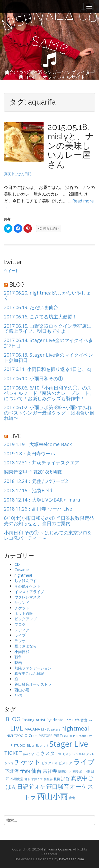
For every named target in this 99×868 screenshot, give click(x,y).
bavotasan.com (72, 859)
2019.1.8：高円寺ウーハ (30, 454)
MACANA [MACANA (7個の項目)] (32, 729)
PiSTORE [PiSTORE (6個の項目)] (46, 736)
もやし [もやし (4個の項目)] (67, 754)
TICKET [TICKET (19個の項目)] (13, 753)
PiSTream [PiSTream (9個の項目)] (63, 735)
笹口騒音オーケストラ (33, 684)
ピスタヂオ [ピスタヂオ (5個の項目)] (50, 763)
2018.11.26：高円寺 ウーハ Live (38, 509)
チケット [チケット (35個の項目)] (27, 762)
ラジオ (20, 641)
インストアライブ (29, 592)
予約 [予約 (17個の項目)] (25, 771)
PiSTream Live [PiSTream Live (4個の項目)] (83, 736)
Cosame (22, 570)
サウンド (22, 603)
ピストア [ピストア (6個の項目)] (65, 763)
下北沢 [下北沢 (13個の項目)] (12, 771)
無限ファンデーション (33, 668)
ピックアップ (26, 619)
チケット (22, 608)
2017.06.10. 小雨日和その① (33, 379)
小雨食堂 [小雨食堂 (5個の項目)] (17, 779)
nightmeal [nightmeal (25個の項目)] (75, 728)
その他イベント (27, 586)
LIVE (15, 436)
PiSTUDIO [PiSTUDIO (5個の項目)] (18, 745)
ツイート (11, 271)
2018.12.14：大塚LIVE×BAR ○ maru (42, 500)
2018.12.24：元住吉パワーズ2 (36, 481)
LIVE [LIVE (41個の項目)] (17, 728)
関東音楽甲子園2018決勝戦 (33, 472)
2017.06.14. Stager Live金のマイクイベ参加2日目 (48, 343)
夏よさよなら (26, 646)
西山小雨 (22, 690)
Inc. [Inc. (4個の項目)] (91, 720)
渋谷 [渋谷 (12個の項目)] (65, 778)
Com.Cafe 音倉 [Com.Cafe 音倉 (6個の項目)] (76, 720)
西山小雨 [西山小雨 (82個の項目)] (53, 796)
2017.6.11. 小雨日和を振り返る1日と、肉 (48, 369)
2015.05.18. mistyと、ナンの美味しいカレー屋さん (71, 146)
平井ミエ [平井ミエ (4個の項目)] (37, 779)
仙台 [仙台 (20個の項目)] (36, 771)
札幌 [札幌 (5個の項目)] (57, 779)
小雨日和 (22, 652)
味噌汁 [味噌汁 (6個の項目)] (63, 771)
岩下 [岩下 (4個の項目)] (27, 779)
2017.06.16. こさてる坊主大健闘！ (41, 317)
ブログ (20, 624)
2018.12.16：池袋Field (28, 491)
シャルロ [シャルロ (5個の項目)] (79, 754)
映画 (18, 662)
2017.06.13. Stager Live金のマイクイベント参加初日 (48, 358)
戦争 (18, 657)
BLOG (17, 284)
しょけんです (26, 580)
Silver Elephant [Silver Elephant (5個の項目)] (37, 745)
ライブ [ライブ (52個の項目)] (84, 762)
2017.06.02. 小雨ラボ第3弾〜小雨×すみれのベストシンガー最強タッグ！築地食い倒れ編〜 (49, 413)
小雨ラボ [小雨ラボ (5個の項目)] (76, 771)
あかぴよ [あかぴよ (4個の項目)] (29, 754)
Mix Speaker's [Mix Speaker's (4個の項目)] (51, 729)
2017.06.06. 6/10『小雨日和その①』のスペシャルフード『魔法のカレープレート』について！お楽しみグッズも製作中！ (49, 393)
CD (17, 564)
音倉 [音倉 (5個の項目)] (72, 798)
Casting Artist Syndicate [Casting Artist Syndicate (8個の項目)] (42, 720)
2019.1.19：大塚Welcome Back (38, 444)
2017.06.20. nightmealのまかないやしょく (47, 296)
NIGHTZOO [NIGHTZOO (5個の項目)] (15, 736)
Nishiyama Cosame (56, 849)
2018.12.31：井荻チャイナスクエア (42, 463)
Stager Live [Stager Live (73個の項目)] (69, 744)
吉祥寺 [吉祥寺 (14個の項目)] (50, 771)
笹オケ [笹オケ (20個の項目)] (37, 787)
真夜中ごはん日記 (18, 174)
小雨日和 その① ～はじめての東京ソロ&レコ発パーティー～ (47, 536)
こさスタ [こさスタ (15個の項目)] (45, 753)
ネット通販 (24, 613)
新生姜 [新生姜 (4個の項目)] (48, 779)
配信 (18, 695)
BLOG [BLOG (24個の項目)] (13, 719)
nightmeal (23, 575)
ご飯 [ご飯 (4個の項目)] (59, 754)
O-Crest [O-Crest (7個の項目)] (31, 735)
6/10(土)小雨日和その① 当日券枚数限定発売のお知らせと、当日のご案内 (49, 521)
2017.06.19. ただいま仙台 (31, 308)
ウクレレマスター (29, 597)
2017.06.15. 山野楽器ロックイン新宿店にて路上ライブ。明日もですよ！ (48, 329)
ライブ (20, 635)
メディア (22, 630)
